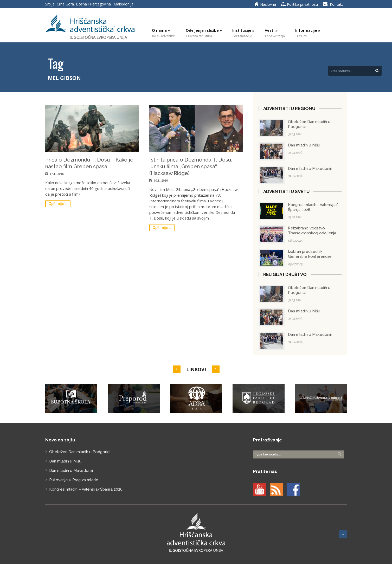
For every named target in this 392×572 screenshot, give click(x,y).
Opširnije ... (58, 204)
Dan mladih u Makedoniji (310, 169)
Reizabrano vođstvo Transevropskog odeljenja (312, 231)
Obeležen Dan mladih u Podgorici (80, 452)
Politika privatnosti (302, 4)
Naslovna (268, 4)
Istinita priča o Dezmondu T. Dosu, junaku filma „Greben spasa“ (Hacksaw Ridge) (191, 166)
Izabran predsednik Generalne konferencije (310, 254)
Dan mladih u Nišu (304, 145)
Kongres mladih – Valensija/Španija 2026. (86, 489)
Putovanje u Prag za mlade (74, 480)
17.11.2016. (57, 174)
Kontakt (336, 4)
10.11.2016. (161, 181)
